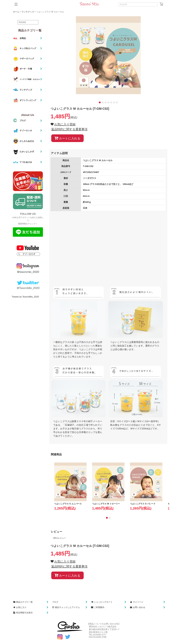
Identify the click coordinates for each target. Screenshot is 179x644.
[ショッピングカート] (161, 4)
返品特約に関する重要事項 (69, 129)
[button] (16, 4)
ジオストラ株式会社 (107, 627)
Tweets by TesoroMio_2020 (25, 297)
